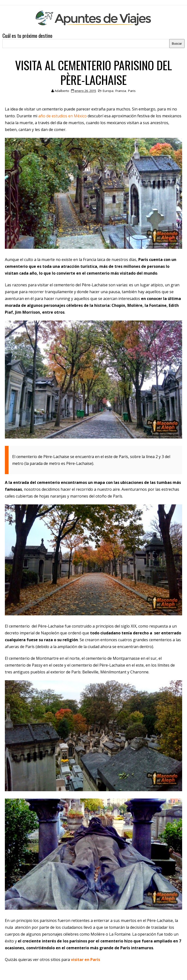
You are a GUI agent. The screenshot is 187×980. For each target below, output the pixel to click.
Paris (132, 91)
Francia (121, 91)
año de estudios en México (62, 116)
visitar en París (85, 960)
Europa (108, 91)
